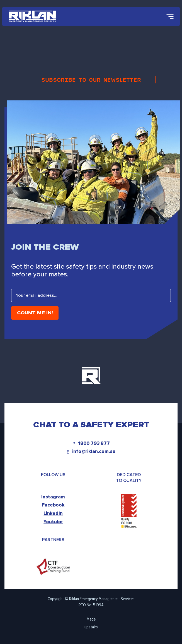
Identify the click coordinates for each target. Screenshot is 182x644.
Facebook (53, 505)
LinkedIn (53, 513)
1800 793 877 (94, 444)
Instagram (53, 497)
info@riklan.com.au (94, 452)
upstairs (91, 627)
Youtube (53, 522)
